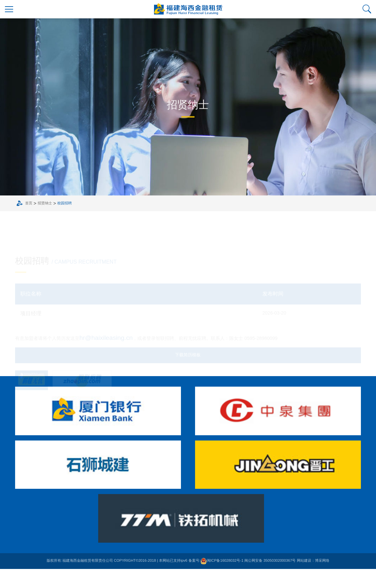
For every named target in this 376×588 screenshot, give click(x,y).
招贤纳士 (51, 222)
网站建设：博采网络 (313, 579)
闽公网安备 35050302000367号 (270, 579)
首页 (34, 222)
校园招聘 (70, 222)
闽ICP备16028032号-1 (222, 579)
